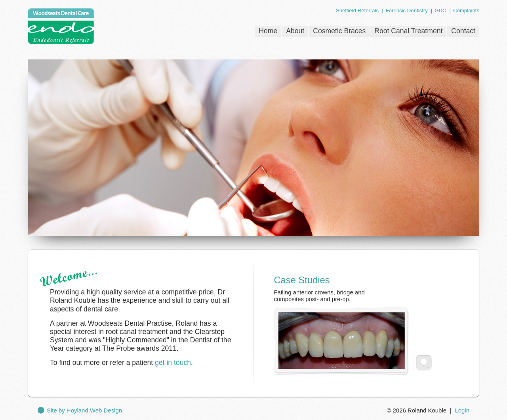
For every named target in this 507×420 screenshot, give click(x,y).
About (295, 31)
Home (268, 31)
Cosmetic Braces (339, 31)
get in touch (173, 363)
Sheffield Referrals (357, 10)
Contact (463, 31)
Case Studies (302, 280)
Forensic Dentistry (407, 10)
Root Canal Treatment (408, 31)
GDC (440, 10)
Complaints (466, 10)
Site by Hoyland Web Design (84, 410)
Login (462, 410)
